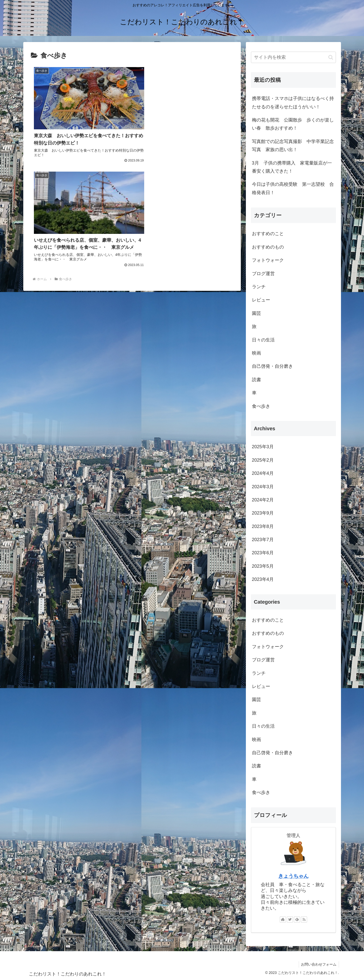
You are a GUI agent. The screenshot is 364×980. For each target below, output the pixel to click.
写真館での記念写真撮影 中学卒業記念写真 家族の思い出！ (293, 146)
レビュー (261, 300)
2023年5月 (263, 566)
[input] (293, 57)
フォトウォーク (268, 260)
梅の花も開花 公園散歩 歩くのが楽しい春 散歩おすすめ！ (293, 124)
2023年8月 (263, 526)
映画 (256, 353)
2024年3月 (263, 487)
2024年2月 (263, 500)
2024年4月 (263, 473)
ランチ (259, 287)
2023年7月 (263, 540)
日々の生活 (263, 340)
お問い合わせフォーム (318, 964)
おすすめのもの (268, 247)
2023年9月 (263, 513)
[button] (331, 57)
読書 (256, 380)
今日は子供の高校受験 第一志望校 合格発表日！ (293, 188)
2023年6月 (263, 553)
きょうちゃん (293, 876)
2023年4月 (263, 579)
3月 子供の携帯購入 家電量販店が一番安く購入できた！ (292, 167)
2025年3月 (263, 447)
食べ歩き (261, 406)
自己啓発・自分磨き (272, 366)
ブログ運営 (263, 274)
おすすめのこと (268, 234)
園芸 (256, 313)
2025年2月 (263, 460)
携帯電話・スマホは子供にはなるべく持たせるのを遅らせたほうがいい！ (293, 103)
